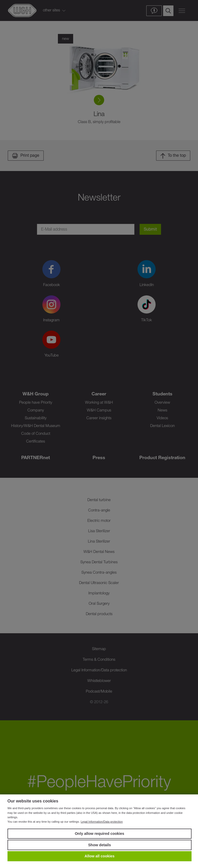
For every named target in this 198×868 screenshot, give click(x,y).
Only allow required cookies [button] (99, 834)
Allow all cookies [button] (100, 856)
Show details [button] (100, 845)
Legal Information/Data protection (102, 822)
